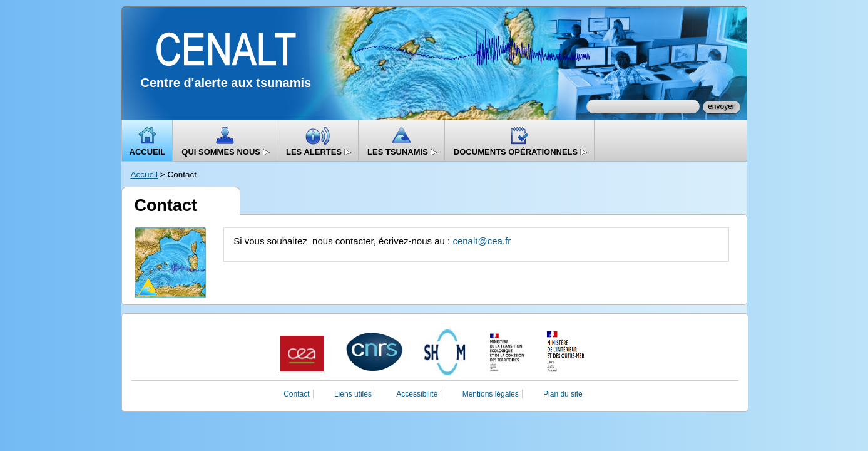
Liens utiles (353, 394)
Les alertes (319, 152)
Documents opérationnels (521, 152)
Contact (296, 394)
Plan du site (563, 394)
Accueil (148, 152)
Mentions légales (491, 394)
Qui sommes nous (226, 152)
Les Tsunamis (403, 152)
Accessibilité (417, 394)
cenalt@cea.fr (482, 241)
